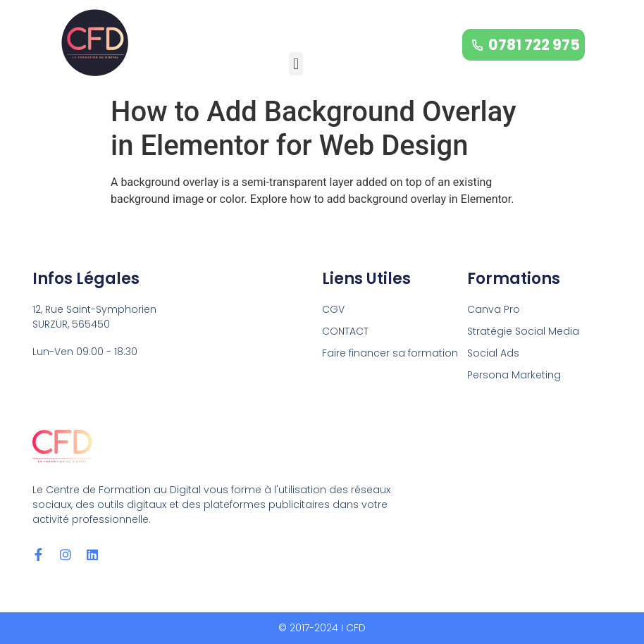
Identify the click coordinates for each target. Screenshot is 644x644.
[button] (296, 64)
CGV (333, 309)
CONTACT (345, 331)
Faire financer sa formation (390, 353)
